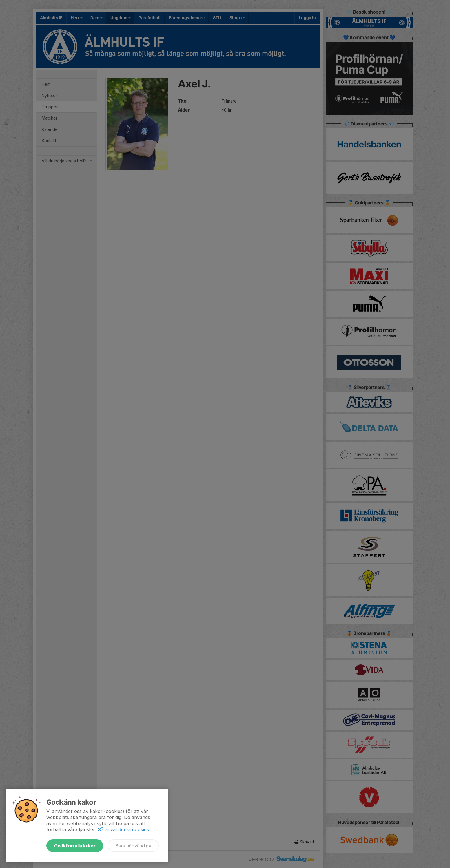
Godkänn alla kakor (75, 846)
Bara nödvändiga (133, 846)
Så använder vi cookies (123, 829)
